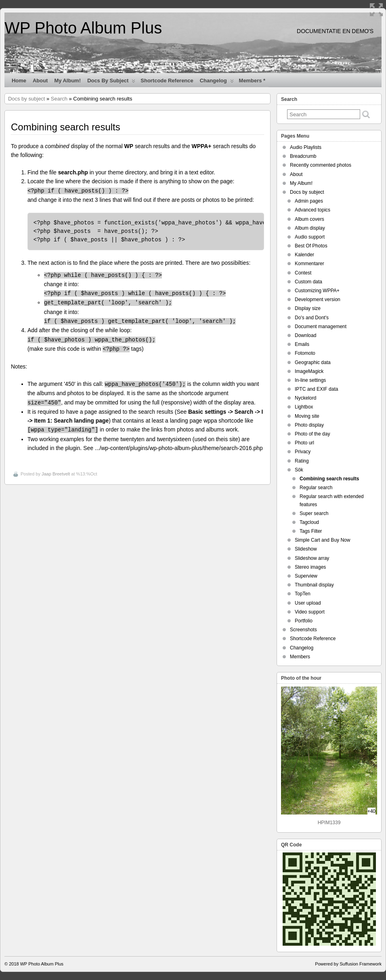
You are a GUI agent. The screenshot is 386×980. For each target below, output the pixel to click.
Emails (302, 344)
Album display (310, 228)
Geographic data (313, 362)
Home (19, 81)
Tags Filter (311, 531)
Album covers (309, 219)
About (40, 81)
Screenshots (303, 630)
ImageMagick (309, 371)
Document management (321, 327)
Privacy (303, 452)
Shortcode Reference (167, 81)
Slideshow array (312, 558)
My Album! (67, 81)
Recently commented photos (321, 165)
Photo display (309, 425)
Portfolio (304, 621)
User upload (308, 603)
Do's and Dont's (312, 318)
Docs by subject (111, 82)
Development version (318, 299)
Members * (252, 81)
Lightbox (304, 407)
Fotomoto (305, 353)
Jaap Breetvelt (56, 474)
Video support (310, 612)
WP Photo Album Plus (83, 28)
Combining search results (329, 479)
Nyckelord (305, 398)
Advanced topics (313, 210)
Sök (299, 470)
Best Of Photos (311, 246)
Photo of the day (312, 434)
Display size (308, 308)
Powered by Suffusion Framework (348, 964)
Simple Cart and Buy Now (322, 540)
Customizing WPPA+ (317, 291)
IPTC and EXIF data (316, 389)
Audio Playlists (306, 147)
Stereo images (310, 567)
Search (59, 99)
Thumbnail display (314, 585)
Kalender (304, 255)
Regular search (316, 488)
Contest (303, 273)
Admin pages (309, 201)
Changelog (217, 82)
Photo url (304, 443)
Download (305, 335)
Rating (302, 461)
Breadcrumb (303, 156)
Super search (314, 513)
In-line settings (310, 380)
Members (300, 657)
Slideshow (306, 549)
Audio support (310, 237)
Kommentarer (309, 264)
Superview (306, 576)
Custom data (308, 282)
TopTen (303, 594)
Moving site (307, 416)
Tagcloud (309, 522)
